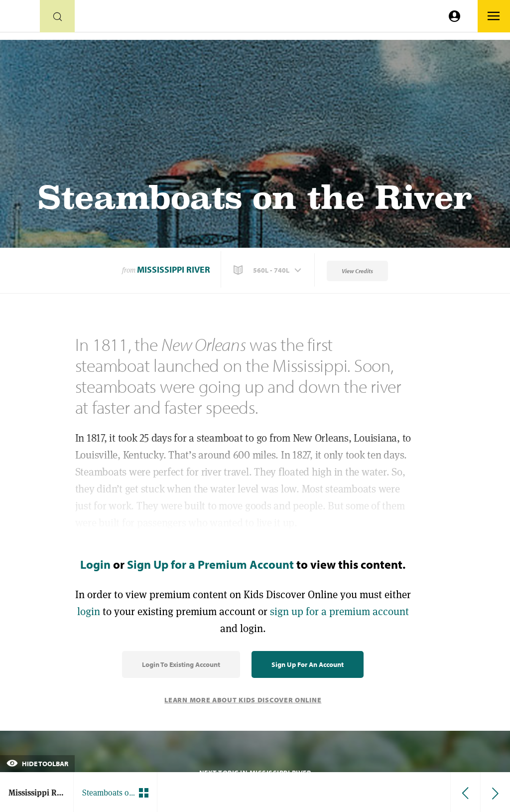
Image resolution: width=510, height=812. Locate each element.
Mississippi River (174, 269)
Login (95, 564)
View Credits (357, 271)
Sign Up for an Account (308, 664)
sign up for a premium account (339, 611)
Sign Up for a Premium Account (210, 564)
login (89, 611)
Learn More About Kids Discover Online (243, 700)
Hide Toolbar (37, 764)
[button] (268, 270)
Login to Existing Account (181, 664)
